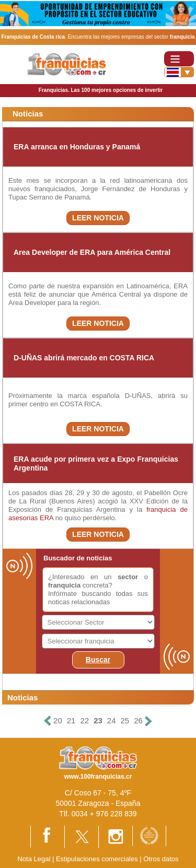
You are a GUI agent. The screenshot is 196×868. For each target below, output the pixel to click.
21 (71, 720)
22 (84, 720)
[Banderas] (179, 72)
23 (98, 720)
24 (112, 720)
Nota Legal (34, 859)
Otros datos (161, 859)
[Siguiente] (148, 721)
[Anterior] (48, 721)
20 (58, 720)
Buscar (98, 660)
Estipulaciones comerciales (98, 859)
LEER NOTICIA (98, 218)
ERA (47, 518)
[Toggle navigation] (179, 59)
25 (125, 720)
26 (138, 720)
